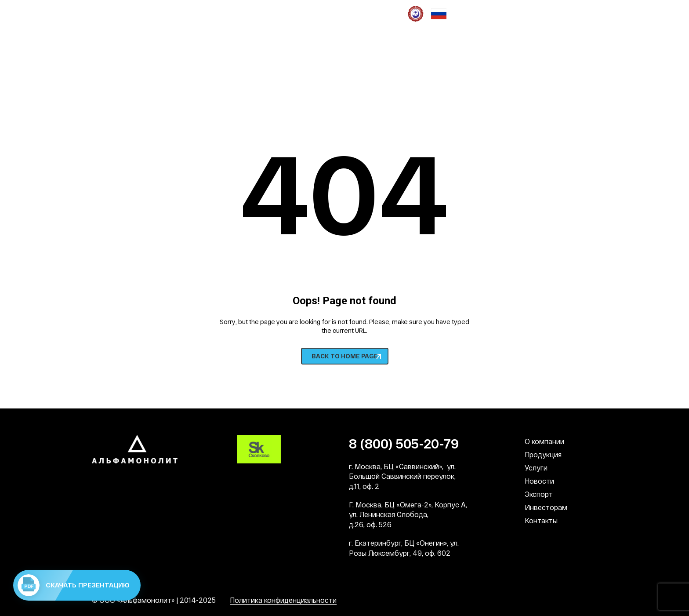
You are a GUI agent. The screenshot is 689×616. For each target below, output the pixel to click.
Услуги (536, 468)
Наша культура (188, 13)
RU (578, 49)
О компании (544, 441)
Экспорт (539, 494)
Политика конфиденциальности (283, 600)
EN (593, 49)
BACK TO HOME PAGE (345, 356)
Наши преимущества (126, 13)
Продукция (543, 454)
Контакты (541, 520)
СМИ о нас (357, 13)
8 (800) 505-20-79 (135, 73)
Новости (539, 481)
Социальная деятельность (258, 13)
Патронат (320, 13)
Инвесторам (546, 507)
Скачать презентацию (74, 585)
